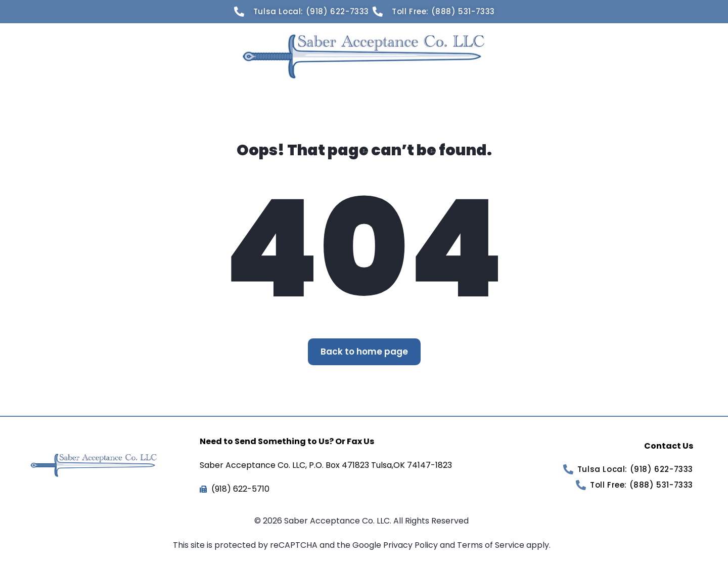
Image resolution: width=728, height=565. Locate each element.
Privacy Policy (412, 545)
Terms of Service (492, 545)
